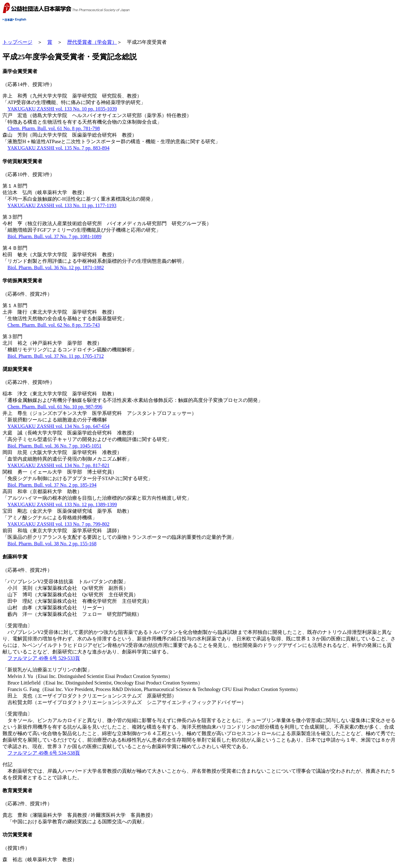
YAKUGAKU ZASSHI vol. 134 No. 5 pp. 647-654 (58, 426)
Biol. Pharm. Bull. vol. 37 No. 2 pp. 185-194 (52, 485)
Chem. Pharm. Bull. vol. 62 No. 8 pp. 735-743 (54, 325)
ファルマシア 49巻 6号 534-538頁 (44, 753)
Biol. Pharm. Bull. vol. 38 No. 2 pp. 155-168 (52, 544)
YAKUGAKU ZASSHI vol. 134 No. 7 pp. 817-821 (58, 465)
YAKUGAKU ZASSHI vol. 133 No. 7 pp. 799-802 (58, 524)
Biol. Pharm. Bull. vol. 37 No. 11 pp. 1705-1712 (56, 356)
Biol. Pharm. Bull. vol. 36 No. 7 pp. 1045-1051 (54, 446)
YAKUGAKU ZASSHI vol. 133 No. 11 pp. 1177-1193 (62, 205)
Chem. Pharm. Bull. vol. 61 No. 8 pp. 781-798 (54, 128)
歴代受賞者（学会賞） (92, 42)
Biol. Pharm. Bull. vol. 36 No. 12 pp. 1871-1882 (56, 268)
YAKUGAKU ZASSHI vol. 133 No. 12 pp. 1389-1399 (62, 504)
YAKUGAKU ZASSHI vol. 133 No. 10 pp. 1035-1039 (62, 109)
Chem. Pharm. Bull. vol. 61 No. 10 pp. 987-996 (55, 407)
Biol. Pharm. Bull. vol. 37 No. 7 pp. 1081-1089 (54, 236)
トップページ (17, 42)
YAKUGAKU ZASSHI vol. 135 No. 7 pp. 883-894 (58, 148)
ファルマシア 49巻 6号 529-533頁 (44, 658)
